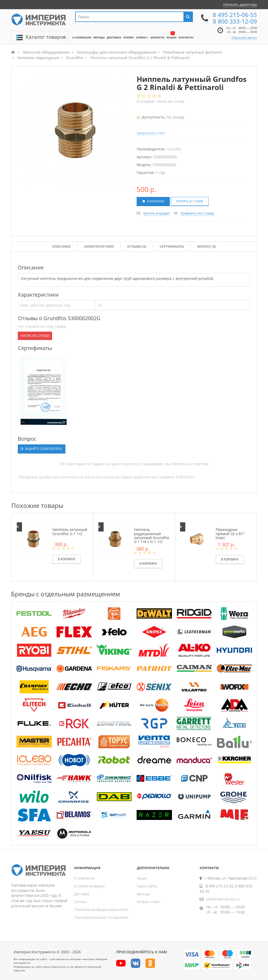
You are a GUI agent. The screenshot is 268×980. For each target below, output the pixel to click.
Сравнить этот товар (197, 213)
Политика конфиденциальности (101, 910)
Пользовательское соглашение (101, 917)
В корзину (153, 201)
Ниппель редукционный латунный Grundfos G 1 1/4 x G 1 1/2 (152, 536)
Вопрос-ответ (149, 902)
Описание (61, 247)
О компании (84, 878)
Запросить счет (151, 133)
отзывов (146, 101)
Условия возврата (89, 886)
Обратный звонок (244, 38)
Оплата (80, 902)
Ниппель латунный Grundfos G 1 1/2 (70, 531)
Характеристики (99, 247)
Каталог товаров (46, 37)
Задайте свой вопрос (42, 449)
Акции (142, 878)
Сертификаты (172, 247)
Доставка (82, 894)
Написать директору (240, 4)
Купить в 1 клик (190, 201)
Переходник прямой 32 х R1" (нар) (230, 534)
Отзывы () (137, 247)
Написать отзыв (171, 101)
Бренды (144, 894)
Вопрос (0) (207, 247)
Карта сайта (147, 886)
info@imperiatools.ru (223, 899)
